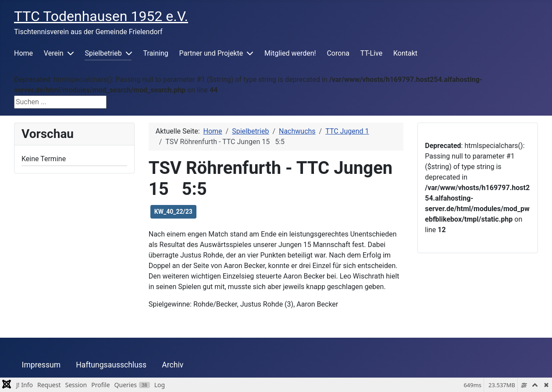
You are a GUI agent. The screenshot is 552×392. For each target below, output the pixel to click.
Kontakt (405, 53)
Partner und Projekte (211, 53)
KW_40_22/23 (173, 212)
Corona (338, 53)
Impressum (41, 365)
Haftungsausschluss (111, 365)
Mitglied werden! (290, 53)
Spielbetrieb (103, 53)
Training (156, 53)
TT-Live (371, 53)
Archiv (173, 365)
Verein (54, 53)
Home (23, 53)
